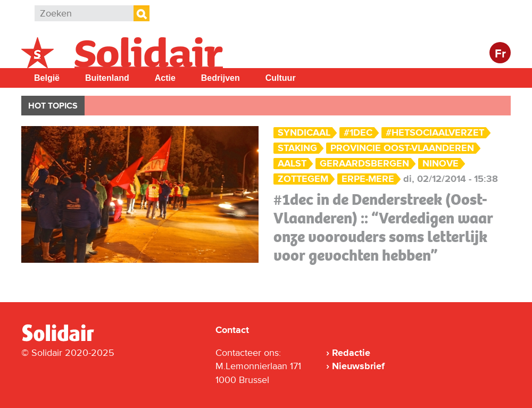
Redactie (351, 353)
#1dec (358, 133)
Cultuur (281, 78)
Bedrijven (221, 78)
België (47, 78)
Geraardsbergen (364, 164)
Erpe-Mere (368, 179)
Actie (165, 78)
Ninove (440, 164)
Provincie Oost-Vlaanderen (402, 148)
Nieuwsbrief (358, 366)
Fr (500, 54)
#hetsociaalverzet (435, 133)
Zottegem (303, 179)
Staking (297, 148)
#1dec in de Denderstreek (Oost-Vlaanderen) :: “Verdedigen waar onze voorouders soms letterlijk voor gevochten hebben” (383, 227)
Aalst (292, 164)
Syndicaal (304, 133)
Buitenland (107, 78)
